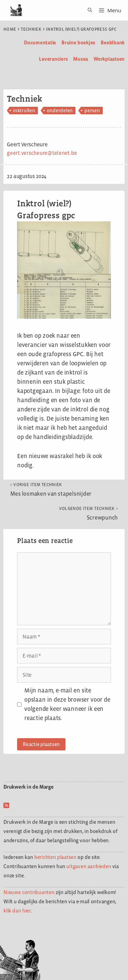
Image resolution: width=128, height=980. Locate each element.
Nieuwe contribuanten (29, 892)
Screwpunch (88, 513)
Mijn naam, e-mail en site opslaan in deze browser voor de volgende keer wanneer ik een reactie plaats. (67, 704)
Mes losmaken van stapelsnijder (51, 489)
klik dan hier (17, 911)
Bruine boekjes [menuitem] (78, 42)
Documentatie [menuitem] (40, 42)
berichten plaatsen (55, 857)
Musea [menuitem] (81, 59)
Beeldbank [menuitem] (113, 42)
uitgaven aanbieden (89, 866)
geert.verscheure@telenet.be (42, 153)
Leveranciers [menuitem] (53, 59)
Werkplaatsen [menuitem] (109, 59)
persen (92, 110)
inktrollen (24, 110)
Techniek (31, 29)
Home (10, 29)
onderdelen (60, 110)
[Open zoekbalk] (88, 10)
